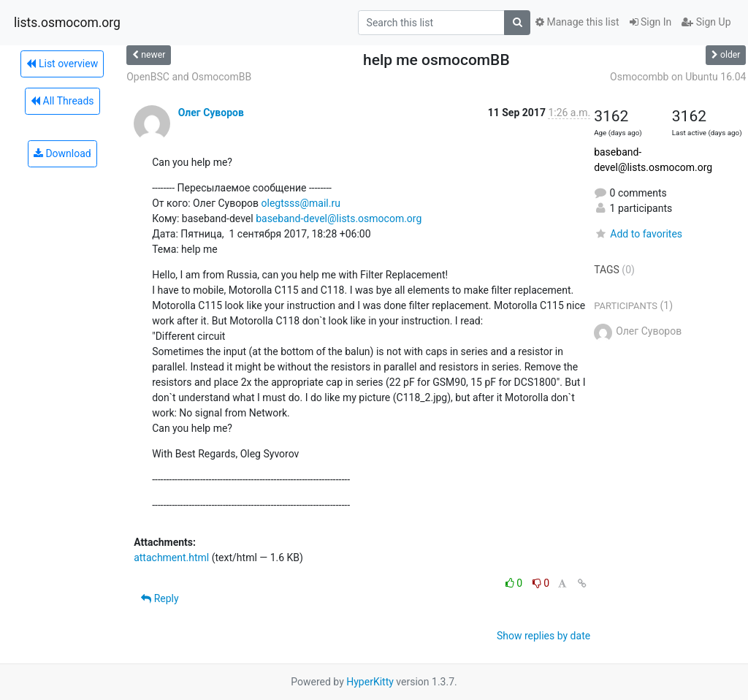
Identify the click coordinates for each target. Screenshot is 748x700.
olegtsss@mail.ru (301, 203)
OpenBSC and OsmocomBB (189, 77)
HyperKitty (370, 682)
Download (62, 153)
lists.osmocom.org (67, 23)
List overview (62, 64)
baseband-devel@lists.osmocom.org (339, 218)
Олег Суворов (211, 113)
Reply (160, 598)
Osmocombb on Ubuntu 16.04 (678, 77)
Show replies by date (543, 636)
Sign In (651, 22)
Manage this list (577, 22)
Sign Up (706, 22)
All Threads (62, 101)
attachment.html (171, 558)
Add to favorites (638, 234)
